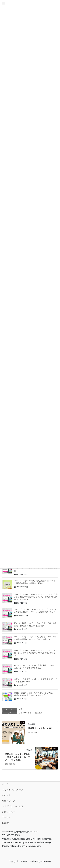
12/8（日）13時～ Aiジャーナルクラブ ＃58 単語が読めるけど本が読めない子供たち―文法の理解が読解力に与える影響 (36, 597)
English (6, 823)
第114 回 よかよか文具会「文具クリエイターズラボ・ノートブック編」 (19, 757)
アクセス (6, 817)
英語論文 (39, 713)
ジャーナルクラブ (26, 713)
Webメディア (9, 801)
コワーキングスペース (13, 790)
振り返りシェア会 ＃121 (40, 728)
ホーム (5, 784)
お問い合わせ (9, 812)
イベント (6, 795)
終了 (21, 709)
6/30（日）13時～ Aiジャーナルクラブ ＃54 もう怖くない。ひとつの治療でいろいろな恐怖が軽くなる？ (36, 653)
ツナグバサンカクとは (13, 806)
